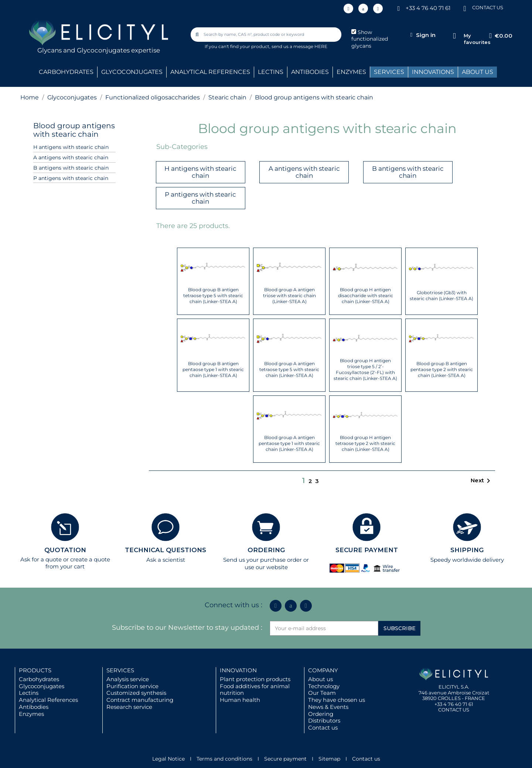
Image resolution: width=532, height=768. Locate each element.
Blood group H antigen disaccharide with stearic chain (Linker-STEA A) (366, 295)
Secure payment (285, 759)
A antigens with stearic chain (71, 157)
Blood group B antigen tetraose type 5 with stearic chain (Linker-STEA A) (213, 295)
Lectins (29, 693)
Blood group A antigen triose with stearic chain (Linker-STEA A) (289, 295)
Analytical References (48, 700)
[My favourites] (454, 36)
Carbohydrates (39, 679)
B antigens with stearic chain (71, 168)
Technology (324, 686)
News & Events (328, 707)
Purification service (132, 686)
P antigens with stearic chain (71, 178)
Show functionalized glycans (370, 39)
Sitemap (329, 759)
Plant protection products (255, 679)
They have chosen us (337, 700)
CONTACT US (488, 7)
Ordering (321, 714)
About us (320, 679)
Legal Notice (168, 759)
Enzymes (31, 714)
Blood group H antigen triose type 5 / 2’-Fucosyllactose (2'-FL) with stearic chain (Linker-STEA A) (365, 369)
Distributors (324, 721)
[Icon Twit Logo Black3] (363, 9)
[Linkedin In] (348, 9)
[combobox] (267, 35)
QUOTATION (65, 550)
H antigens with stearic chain (71, 147)
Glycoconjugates (42, 686)
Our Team (322, 693)
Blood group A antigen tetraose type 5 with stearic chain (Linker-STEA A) (289, 369)
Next (482, 481)
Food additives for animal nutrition (255, 690)
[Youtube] (378, 9)
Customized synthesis (136, 693)
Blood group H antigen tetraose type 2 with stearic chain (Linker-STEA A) (365, 443)
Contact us (323, 728)
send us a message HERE (299, 46)
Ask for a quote (41, 559)
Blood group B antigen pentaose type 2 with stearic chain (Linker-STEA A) (442, 369)
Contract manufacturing (140, 700)
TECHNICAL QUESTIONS (166, 550)
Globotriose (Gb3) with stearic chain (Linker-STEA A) (441, 295)
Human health (240, 700)
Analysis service (128, 679)
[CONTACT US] (465, 8)
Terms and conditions (224, 759)
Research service (129, 707)
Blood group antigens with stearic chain (74, 130)
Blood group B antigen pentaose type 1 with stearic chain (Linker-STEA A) (213, 369)
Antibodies (34, 707)
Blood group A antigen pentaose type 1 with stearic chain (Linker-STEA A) (289, 443)
